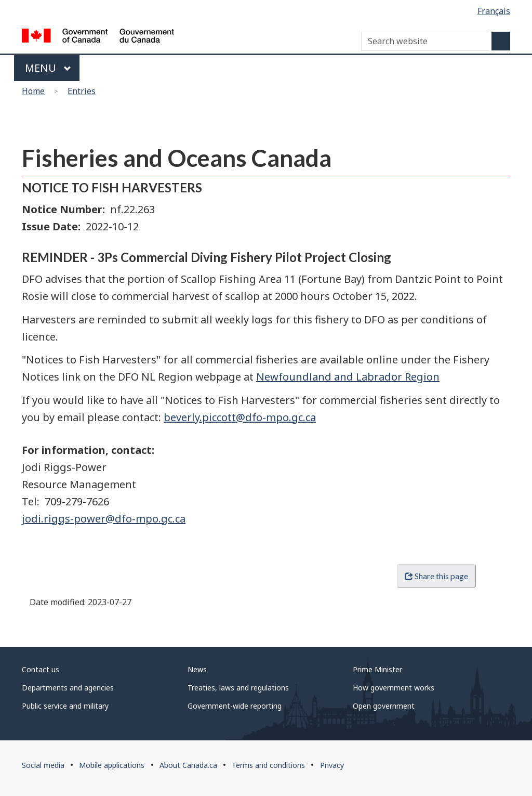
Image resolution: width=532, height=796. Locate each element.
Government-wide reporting (235, 706)
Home (33, 91)
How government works (394, 688)
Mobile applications (112, 765)
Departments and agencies (68, 688)
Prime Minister (377, 669)
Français (494, 11)
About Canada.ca (188, 765)
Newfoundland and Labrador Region (348, 377)
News (197, 669)
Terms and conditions (268, 765)
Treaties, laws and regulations (238, 688)
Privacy (332, 765)
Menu (48, 68)
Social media (43, 765)
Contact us (41, 669)
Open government (384, 706)
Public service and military (65, 706)
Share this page (436, 576)
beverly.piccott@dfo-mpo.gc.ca (240, 417)
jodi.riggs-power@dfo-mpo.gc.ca (104, 519)
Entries (82, 91)
